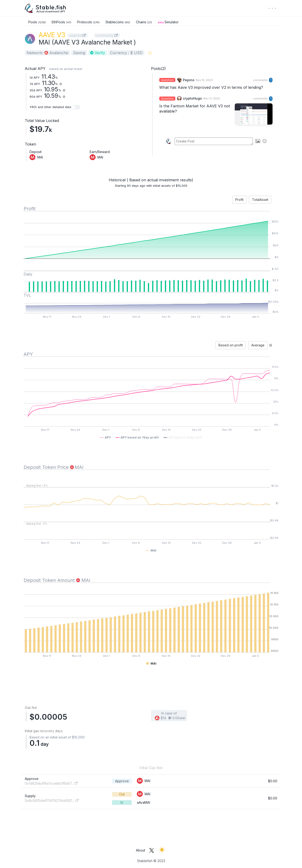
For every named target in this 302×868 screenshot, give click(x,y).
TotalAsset (260, 200)
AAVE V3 (52, 35)
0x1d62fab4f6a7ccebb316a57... (51, 783)
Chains (144, 22)
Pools (37, 22)
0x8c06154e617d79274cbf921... (52, 801)
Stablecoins (118, 22)
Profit (239, 200)
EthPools (61, 22)
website (78, 35)
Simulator (168, 22)
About (141, 850)
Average (258, 345)
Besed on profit (231, 345)
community (107, 35)
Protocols (88, 22)
